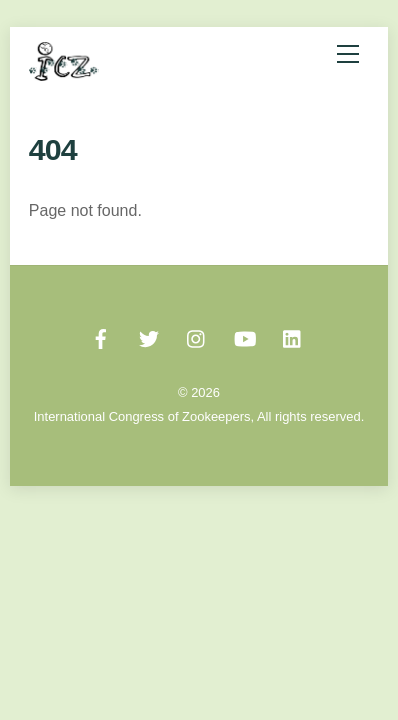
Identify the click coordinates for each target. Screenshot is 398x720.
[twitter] (149, 337)
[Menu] (348, 54)
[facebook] (101, 337)
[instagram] (197, 337)
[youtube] (245, 337)
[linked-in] (293, 337)
